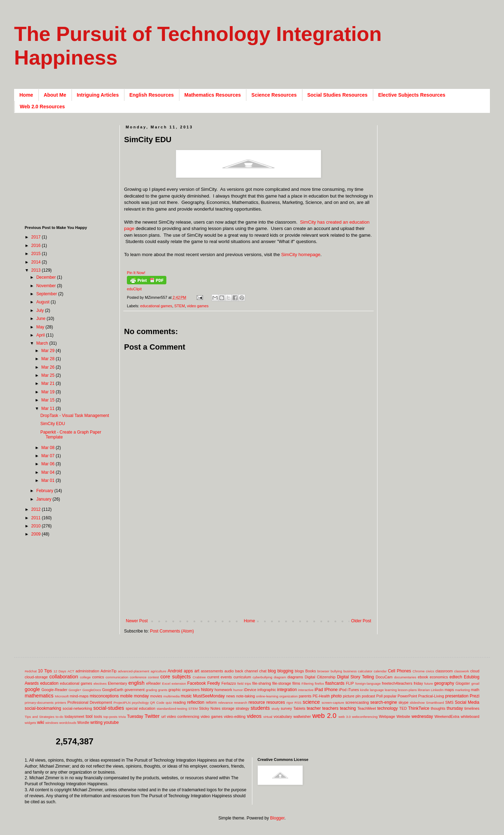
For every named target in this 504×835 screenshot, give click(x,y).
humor (238, 690)
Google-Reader (54, 690)
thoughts (438, 708)
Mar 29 (48, 351)
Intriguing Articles (98, 95)
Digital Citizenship (320, 677)
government (134, 690)
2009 (37, 534)
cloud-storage (36, 677)
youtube (111, 722)
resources (276, 702)
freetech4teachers (397, 683)
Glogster (463, 683)
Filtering (308, 683)
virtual (268, 717)
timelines (472, 708)
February (45, 491)
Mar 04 (48, 472)
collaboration (64, 677)
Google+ (75, 690)
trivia (122, 717)
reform (211, 702)
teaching (348, 708)
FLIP (350, 683)
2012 (37, 509)
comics (98, 677)
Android (175, 671)
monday (142, 696)
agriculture (158, 671)
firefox (319, 683)
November (47, 286)
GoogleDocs (92, 690)
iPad (319, 690)
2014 (37, 262)
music (186, 696)
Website (403, 716)
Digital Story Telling (355, 677)
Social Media (467, 702)
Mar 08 (48, 448)
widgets (30, 723)
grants (163, 690)
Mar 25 (48, 375)
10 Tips (45, 671)
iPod (343, 690)
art (197, 671)
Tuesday (135, 716)
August (44, 302)
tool (89, 716)
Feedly (214, 683)
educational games (156, 306)
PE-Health (321, 696)
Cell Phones (400, 671)
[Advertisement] (248, 560)
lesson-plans (407, 690)
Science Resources (274, 95)
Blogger (277, 818)
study (275, 709)
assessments (212, 671)
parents (305, 696)
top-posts (110, 717)
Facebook (196, 683)
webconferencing (365, 717)
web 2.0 (324, 716)
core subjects (176, 677)
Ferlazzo (229, 683)
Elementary (118, 683)
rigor (290, 703)
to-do (60, 717)
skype (404, 702)
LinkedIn (437, 690)
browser (323, 671)
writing (96, 722)
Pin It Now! (136, 273)
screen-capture (333, 703)
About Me (55, 95)
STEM (179, 306)
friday (418, 683)
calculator (365, 671)
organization (288, 696)
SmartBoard (435, 703)
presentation (457, 696)
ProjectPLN (122, 703)
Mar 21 (48, 383)
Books (311, 671)
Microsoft (62, 696)
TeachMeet (367, 708)
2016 (37, 246)
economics (439, 677)
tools (98, 716)
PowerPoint (407, 696)
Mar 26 (48, 367)
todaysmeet (74, 716)
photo (336, 696)
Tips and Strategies (39, 717)
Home (26, 95)
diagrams (295, 677)
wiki (41, 722)
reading (179, 702)
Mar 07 (48, 456)
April (41, 335)
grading (151, 690)
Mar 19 (48, 392)
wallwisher (302, 716)
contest (153, 677)
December (47, 277)
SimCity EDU (53, 424)
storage (228, 708)
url (164, 716)
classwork (462, 671)
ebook (423, 677)
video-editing (235, 716)
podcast (368, 696)
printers (61, 703)
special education (141, 708)
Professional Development (90, 702)
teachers (330, 708)
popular (390, 696)
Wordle (83, 722)
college (85, 677)
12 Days (60, 671)
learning (391, 690)
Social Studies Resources (337, 95)
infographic (267, 690)
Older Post (361, 621)
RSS (298, 703)
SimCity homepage (301, 255)
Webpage (387, 716)
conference (138, 677)
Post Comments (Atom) (172, 631)
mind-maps (79, 696)
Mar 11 (48, 409)
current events (220, 677)
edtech (456, 677)
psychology (140, 703)
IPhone (331, 690)
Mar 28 (48, 359)
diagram (280, 677)
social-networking (77, 708)
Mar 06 (48, 464)
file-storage (281, 683)
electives (100, 683)
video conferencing (183, 716)
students (260, 708)
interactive (306, 690)
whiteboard (470, 716)
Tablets (299, 708)
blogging (285, 671)
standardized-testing (172, 709)
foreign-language (368, 683)
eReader (153, 683)
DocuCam (384, 677)
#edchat (31, 671)
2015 (37, 254)
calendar (380, 671)
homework (223, 690)
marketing (462, 690)
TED (403, 708)
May (41, 327)
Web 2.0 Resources (42, 107)
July (41, 310)
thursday (455, 708)
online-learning (267, 696)
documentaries (405, 677)
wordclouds (68, 723)
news (230, 696)
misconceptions (104, 696)
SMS (449, 702)
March (43, 343)
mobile (126, 696)
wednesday (422, 716)
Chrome (419, 671)
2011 (37, 518)
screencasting (357, 702)
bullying (336, 671)
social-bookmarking (43, 708)
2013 (37, 270)
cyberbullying (263, 677)
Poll (380, 696)
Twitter (152, 716)
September (47, 294)
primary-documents (39, 703)
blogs (300, 671)
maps (449, 690)
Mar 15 (48, 400)
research (241, 703)
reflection (196, 702)
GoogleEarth (113, 690)
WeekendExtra (447, 716)
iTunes (353, 690)
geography (444, 683)
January (44, 499)
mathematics (39, 696)
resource (257, 702)
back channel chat (251, 671)
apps (188, 671)
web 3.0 (345, 717)
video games (198, 306)
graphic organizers (184, 690)
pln (358, 696)
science (311, 702)
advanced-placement (133, 671)
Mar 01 (48, 480)
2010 (37, 526)
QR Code (157, 703)
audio (229, 671)
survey (287, 708)
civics (430, 671)
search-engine (383, 702)
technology (388, 708)
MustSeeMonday (209, 696)
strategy (242, 708)
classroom (444, 671)
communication (117, 677)
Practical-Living (431, 696)
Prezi (475, 696)
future (429, 683)
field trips (244, 683)
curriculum (242, 677)
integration (287, 690)
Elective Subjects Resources (412, 95)
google (32, 689)
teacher (314, 708)
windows (52, 723)
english (136, 683)
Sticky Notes (210, 708)
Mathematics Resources (213, 95)
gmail (475, 683)
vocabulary (283, 716)
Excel (166, 683)
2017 (37, 237)
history (207, 690)
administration (87, 671)
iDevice (250, 690)
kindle (365, 690)
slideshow (417, 703)
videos (254, 716)
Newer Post (137, 621)
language (377, 690)
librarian (424, 690)
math (475, 690)
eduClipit (134, 289)
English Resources (152, 95)
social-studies (109, 708)
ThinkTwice (419, 708)
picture (349, 696)
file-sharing (262, 683)
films (296, 683)
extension (179, 683)
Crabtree (199, 677)
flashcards (335, 683)
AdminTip (108, 671)
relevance (226, 703)
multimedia (171, 696)
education (49, 683)
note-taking (245, 696)
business (350, 671)
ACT (71, 671)
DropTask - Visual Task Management (75, 416)
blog (272, 671)
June (41, 319)
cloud (475, 671)
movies (156, 696)
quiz (169, 703)
